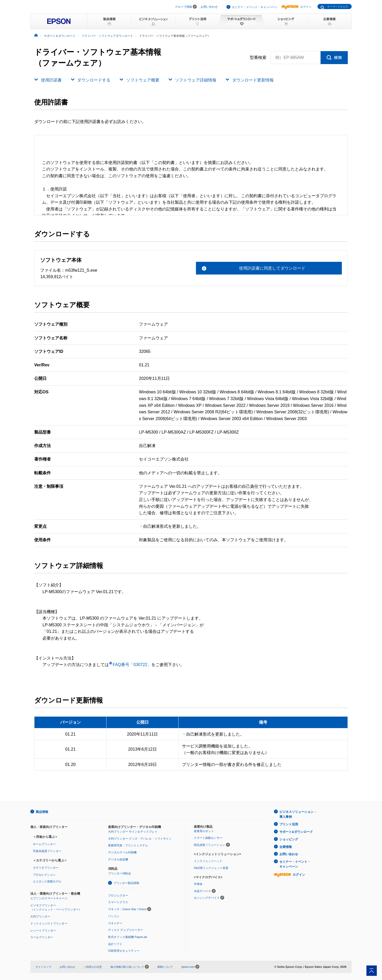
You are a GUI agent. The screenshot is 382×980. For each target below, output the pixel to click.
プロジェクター (118, 895)
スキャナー (115, 922)
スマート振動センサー (208, 838)
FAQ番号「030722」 (130, 665)
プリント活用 (289, 824)
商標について (174, 966)
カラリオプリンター (46, 867)
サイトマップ (44, 966)
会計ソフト (115, 943)
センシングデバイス (207, 897)
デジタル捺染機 (118, 859)
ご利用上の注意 (97, 966)
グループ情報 (183, 7)
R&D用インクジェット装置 (211, 867)
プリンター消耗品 (119, 873)
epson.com (198, 966)
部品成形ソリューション (210, 845)
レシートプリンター (43, 930)
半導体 (198, 883)
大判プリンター (40, 916)
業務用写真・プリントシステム (128, 845)
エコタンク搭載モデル (47, 881)
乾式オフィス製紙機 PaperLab (128, 936)
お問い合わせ (209, 7)
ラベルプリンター (42, 937)
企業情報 (286, 845)
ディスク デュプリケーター (126, 929)
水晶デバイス (202, 890)
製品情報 (42, 812)
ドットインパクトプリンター (49, 923)
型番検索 (258, 58)
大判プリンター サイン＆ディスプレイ (133, 831)
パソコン (114, 916)
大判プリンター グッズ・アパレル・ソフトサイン (140, 838)
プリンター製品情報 (126, 882)
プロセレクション (44, 874)
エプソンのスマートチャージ (49, 898)
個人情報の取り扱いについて (136, 966)
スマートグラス (118, 902)
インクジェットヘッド (208, 861)
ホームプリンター (44, 844)
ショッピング (289, 838)
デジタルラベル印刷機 (122, 852)
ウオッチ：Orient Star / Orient (127, 909)
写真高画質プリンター (47, 851)
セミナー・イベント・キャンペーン (255, 7)
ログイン (296, 7)
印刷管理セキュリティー (124, 950)
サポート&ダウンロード (296, 831)
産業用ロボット (204, 831)
